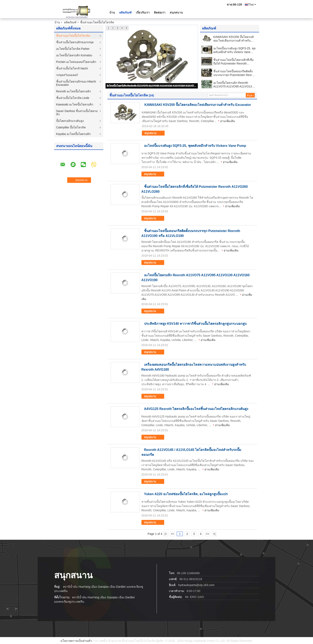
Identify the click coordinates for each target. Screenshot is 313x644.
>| (214, 534)
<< (172, 534)
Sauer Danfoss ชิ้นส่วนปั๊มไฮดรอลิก (77, 113)
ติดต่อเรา (160, 12)
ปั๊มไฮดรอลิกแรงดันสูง (70, 121)
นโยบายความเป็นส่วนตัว (76, 641)
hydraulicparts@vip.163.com (196, 585)
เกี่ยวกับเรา (143, 12)
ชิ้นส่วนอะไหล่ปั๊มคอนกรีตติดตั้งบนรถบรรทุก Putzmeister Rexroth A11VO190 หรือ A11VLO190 (235, 73)
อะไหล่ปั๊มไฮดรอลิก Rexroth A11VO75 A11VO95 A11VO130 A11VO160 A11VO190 (152, 86)
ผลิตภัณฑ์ (125, 12)
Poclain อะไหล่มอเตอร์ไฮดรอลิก (76, 62)
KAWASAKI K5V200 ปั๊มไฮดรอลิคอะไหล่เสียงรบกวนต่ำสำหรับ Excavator (234, 39)
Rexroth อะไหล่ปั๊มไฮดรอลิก (74, 91)
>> (207, 534)
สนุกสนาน (176, 12)
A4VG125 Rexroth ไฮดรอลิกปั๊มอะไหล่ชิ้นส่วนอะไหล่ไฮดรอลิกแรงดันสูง (196, 409)
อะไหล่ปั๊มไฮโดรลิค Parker (73, 49)
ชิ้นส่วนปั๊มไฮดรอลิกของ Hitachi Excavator (76, 83)
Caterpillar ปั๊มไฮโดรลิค (71, 127)
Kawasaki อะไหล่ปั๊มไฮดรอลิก (75, 104)
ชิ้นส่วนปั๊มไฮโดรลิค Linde (73, 98)
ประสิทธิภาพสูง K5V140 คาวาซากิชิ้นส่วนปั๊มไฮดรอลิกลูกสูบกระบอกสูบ (195, 324)
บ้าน (112, 12)
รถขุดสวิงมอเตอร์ (67, 75)
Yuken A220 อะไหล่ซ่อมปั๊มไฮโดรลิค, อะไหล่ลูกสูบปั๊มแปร (186, 494)
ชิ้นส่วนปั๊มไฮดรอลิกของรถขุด (75, 42)
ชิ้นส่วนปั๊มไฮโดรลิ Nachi (72, 68)
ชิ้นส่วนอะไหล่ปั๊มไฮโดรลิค (73, 36)
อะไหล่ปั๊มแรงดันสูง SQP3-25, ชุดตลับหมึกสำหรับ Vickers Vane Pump (234, 50)
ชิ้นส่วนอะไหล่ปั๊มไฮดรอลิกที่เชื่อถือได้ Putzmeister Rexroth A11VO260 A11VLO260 (233, 62)
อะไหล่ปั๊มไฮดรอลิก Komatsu (74, 55)
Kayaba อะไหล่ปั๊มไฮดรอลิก (73, 134)
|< (166, 534)
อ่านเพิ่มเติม (228, 121)
